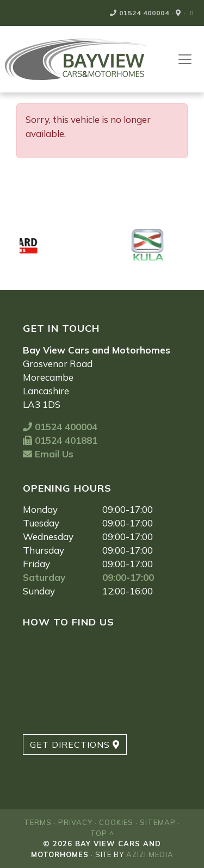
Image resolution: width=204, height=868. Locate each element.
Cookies (116, 822)
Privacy (75, 822)
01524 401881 (60, 440)
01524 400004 (140, 13)
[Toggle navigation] (185, 59)
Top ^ (102, 833)
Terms (38, 822)
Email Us (48, 454)
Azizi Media (150, 854)
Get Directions (75, 745)
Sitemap (158, 822)
